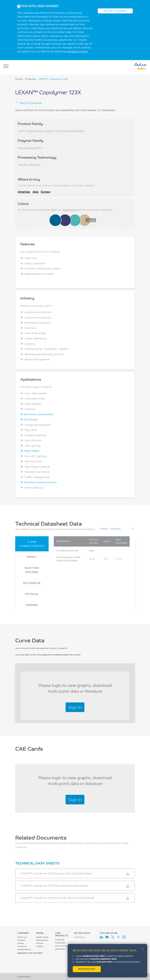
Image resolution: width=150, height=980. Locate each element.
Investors (22, 946)
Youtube (107, 937)
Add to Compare (31, 103)
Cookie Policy (24, 976)
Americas (24, 192)
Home (19, 79)
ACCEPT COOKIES (115, 11)
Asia (35, 192)
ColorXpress (70, 210)
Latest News (42, 937)
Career (21, 943)
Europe (45, 192)
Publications (42, 940)
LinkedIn (101, 937)
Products (30, 79)
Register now (87, 969)
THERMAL (32, 605)
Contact (21, 940)
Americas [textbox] (115, 529)
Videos (40, 946)
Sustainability (24, 949)
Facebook (118, 937)
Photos (40, 943)
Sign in (75, 707)
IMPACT (32, 557)
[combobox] (122, 529)
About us (22, 937)
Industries (60, 943)
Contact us (79, 937)
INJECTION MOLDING (32, 570)
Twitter (113, 937)
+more (91, 220)
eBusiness (60, 949)
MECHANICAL (32, 583)
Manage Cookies (77, 51)
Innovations (61, 946)
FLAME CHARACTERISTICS (32, 544)
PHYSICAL (32, 594)
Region (104, 528)
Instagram (124, 937)
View (92, 551)
